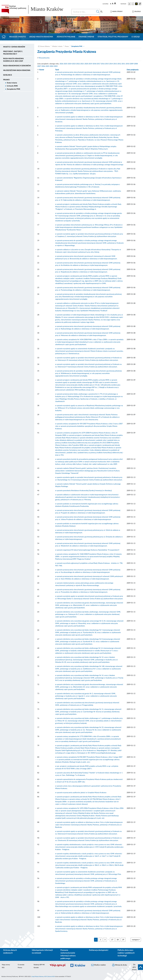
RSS (3, 968)
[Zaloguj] (137, 12)
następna (136, 940)
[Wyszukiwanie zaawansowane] (101, 12)
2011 (123, 64)
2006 (43, 66)
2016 (103, 64)
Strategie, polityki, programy (113, 37)
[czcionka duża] (117, 4)
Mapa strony (6, 965)
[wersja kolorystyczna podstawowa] (129, 4)
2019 (90, 64)
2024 (70, 64)
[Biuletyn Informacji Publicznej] (58, 966)
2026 (61, 64)
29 (123, 940)
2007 (39, 66)
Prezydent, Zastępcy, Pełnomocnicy (13, 53)
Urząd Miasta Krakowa (41, 37)
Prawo (6, 80)
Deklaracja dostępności (99, 950)
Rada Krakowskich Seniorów (17, 66)
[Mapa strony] (117, 12)
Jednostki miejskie (66, 37)
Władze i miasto (18, 37)
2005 (47, 66)
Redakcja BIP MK (39, 965)
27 (112, 940)
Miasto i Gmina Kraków (14, 47)
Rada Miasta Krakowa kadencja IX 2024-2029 (13, 60)
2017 (99, 64)
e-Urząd (136, 37)
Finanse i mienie (86, 37)
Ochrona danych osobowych (10, 952)
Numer (42, 70)
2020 (86, 64)
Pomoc (20, 968)
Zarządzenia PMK (14, 89)
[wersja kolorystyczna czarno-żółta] (136, 4)
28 (118, 940)
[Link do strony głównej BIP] (35, 9)
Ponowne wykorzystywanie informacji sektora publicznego (68, 954)
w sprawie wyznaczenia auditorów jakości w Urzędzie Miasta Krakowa (81, 793)
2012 (119, 64)
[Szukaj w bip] (98, 12)
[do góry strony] (137, 967)
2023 (74, 64)
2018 (95, 64)
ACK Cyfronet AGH (49, 976)
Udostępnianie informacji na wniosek (42, 952)
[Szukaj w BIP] (84, 12)
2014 (111, 64)
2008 (136, 64)
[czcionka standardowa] (111, 4)
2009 (132, 64)
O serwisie (21, 965)
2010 (128, 64)
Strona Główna (45, 46)
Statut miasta (12, 83)
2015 (107, 64)
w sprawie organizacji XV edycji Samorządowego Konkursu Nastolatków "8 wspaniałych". (87, 550)
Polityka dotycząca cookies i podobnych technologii (126, 953)
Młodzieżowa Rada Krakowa (17, 70)
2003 (56, 66)
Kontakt (36, 968)
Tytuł (57, 70)
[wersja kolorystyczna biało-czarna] (133, 4)
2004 (52, 66)
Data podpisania (133, 70)
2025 (66, 64)
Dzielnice (8, 75)
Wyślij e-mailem (98, 965)
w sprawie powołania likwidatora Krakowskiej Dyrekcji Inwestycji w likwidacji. (84, 491)
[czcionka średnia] (113, 4)
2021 (82, 64)
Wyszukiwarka (44, 58)
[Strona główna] (4, 37)
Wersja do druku (120, 965)
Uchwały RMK (12, 86)
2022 (78, 64)
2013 (115, 64)
